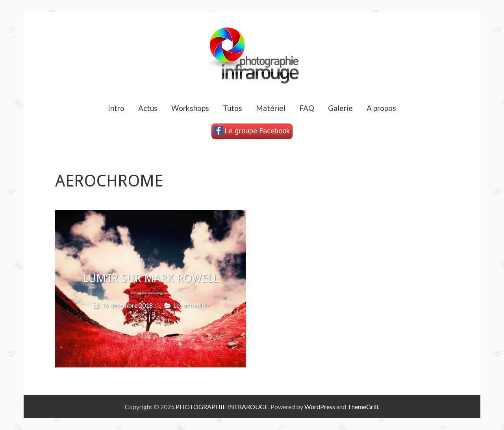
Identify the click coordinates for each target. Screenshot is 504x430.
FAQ (307, 108)
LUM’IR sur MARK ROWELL (151, 278)
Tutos (233, 108)
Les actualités (192, 305)
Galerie (340, 108)
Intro (116, 108)
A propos (381, 108)
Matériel (271, 108)
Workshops (190, 108)
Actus (148, 108)
